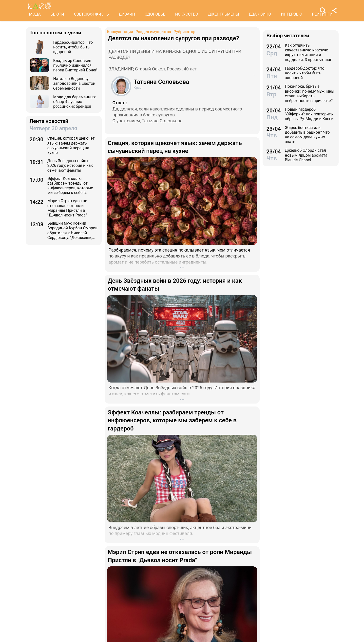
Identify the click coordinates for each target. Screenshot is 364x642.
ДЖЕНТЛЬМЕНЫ (224, 14)
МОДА (35, 14)
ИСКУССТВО (187, 14)
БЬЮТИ (57, 14)
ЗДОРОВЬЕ (155, 14)
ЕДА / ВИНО (260, 14)
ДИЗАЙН (127, 14)
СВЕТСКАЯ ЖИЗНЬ (91, 14)
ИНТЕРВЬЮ (292, 14)
